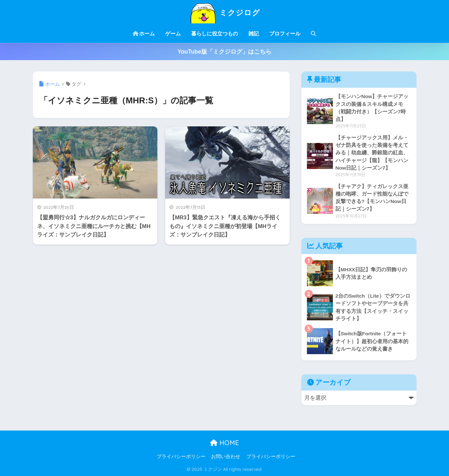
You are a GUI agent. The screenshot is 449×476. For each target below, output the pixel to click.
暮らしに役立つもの (215, 34)
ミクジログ (224, 13)
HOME (224, 443)
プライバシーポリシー (181, 457)
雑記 (254, 34)
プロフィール (285, 34)
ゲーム (173, 34)
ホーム (144, 34)
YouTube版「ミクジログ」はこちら (224, 52)
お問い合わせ (226, 457)
